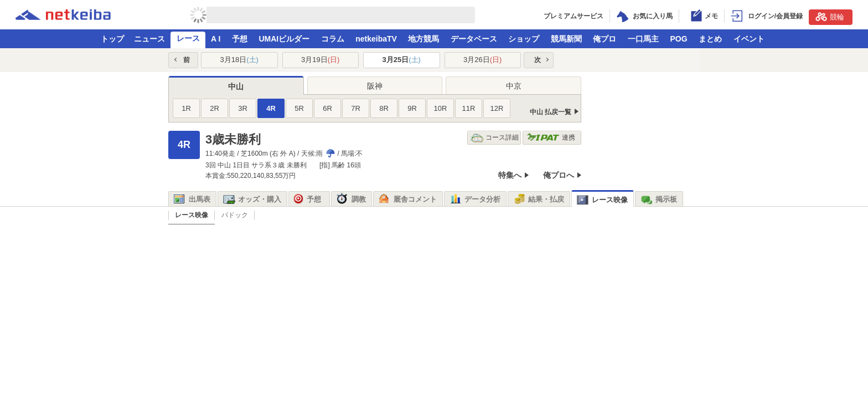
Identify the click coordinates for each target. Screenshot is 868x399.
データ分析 (475, 199)
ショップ (524, 39)
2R (215, 108)
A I (216, 39)
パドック (235, 215)
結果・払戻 (539, 199)
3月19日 (320, 60)
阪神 (375, 86)
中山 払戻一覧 (551, 112)
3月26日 (482, 60)
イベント (749, 39)
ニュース (149, 39)
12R (497, 108)
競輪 (830, 17)
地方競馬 (423, 39)
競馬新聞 (566, 39)
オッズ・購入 (252, 199)
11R (469, 108)
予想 (240, 39)
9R (412, 108)
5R (299, 108)
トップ (112, 39)
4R (271, 108)
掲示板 (659, 199)
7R (356, 108)
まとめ (710, 39)
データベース (474, 39)
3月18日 (239, 60)
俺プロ (604, 39)
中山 (236, 86)
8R (384, 108)
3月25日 (402, 60)
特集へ (510, 175)
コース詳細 (495, 138)
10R (441, 108)
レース (188, 38)
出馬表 (192, 199)
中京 (514, 86)
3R (243, 108)
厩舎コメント (408, 199)
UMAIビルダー (284, 39)
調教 (351, 199)
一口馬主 (643, 39)
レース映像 (602, 200)
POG (678, 39)
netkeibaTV (376, 39)
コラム (333, 39)
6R (327, 108)
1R (186, 108)
